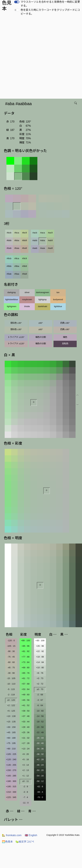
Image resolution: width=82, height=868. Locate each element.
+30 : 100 (40, 640)
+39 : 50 (26, 711)
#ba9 (24, 248)
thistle (27, 306)
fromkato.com (12, 835)
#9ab (9, 274)
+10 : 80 (40, 668)
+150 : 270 (11, 770)
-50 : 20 (40, 770)
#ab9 (50, 240)
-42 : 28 (40, 759)
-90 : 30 (11, 651)
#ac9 (50, 233)
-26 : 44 (40, 738)
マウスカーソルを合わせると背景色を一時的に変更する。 (50, 4)
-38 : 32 (40, 754)
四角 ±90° (65, 323)
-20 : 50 (40, 727)
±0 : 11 (26, 781)
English (31, 835)
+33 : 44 (26, 722)
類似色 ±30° (16, 323)
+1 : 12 (26, 776)
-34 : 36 (40, 749)
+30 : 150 (11, 727)
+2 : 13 (26, 770)
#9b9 (24, 266)
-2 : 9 (25, 786)
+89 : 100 (25, 640)
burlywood (58, 299)
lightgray (43, 299)
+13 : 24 (26, 749)
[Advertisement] (39, 58)
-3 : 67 (40, 700)
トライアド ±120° (16, 337)
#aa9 (50, 248)
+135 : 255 (11, 765)
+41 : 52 (26, 705)
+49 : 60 (26, 695)
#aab (35, 248)
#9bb (9, 266)
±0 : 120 (11, 700)
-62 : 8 (40, 786)
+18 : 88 (40, 657)
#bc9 (25, 233)
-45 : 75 (11, 668)
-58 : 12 (40, 781)
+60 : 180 (11, 738)
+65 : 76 (26, 673)
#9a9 (24, 274)
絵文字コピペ (25, 842)
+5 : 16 (26, 759)
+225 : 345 (11, 797)
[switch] (17, 2)
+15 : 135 (11, 722)
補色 (65, 337)
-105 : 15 (11, 646)
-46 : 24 (40, 765)
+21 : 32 (26, 738)
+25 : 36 (26, 732)
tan (58, 292)
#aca (43, 233)
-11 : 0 (25, 803)
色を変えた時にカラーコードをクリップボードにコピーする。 (50, 12)
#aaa (43, 248)
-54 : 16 (40, 776)
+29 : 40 (26, 727)
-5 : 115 (11, 689)
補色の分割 (41, 337)
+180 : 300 (11, 781)
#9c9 (25, 258)
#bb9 (24, 240)
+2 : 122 (11, 705)
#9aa (17, 274)
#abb (35, 240)
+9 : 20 (26, 754)
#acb (35, 233)
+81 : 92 (26, 651)
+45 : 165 (11, 732)
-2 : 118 (11, 695)
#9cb (9, 258)
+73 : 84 (26, 662)
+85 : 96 (26, 646)
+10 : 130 (11, 716)
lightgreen (12, 306)
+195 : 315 (11, 786)
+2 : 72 (40, 684)
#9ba (17, 266)
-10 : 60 (40, 711)
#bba (17, 240)
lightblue (58, 306)
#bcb (9, 233)
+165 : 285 (11, 776)
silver (27, 292)
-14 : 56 (40, 716)
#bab (9, 248)
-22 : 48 (40, 732)
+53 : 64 (26, 689)
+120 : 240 (11, 759)
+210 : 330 (11, 792)
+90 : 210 (11, 749)
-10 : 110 (11, 684)
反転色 (65, 344)
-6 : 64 (40, 705)
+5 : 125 (11, 711)
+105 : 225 (11, 754)
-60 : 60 (11, 662)
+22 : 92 (40, 651)
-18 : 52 (40, 722)
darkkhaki (42, 306)
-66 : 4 (40, 792)
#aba (43, 240)
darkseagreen (43, 292)
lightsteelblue (12, 299)
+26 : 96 (40, 646)
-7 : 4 (25, 797)
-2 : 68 (40, 695)
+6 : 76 (40, 673)
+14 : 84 (40, 662)
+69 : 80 (26, 668)
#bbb (9, 240)
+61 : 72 (26, 678)
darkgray (12, 292)
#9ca (17, 258)
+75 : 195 (11, 743)
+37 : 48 (26, 716)
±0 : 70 (40, 689)
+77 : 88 (26, 657)
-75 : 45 (11, 657)
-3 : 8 (25, 792)
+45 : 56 (26, 700)
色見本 (7, 842)
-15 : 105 (11, 678)
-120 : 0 (11, 640)
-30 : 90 (11, 673)
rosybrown (27, 299)
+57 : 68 (26, 684)
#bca (17, 233)
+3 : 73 (40, 678)
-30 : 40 (40, 743)
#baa (17, 248)
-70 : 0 (40, 797)
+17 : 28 (26, 743)
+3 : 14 (26, 765)
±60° (41, 323)
